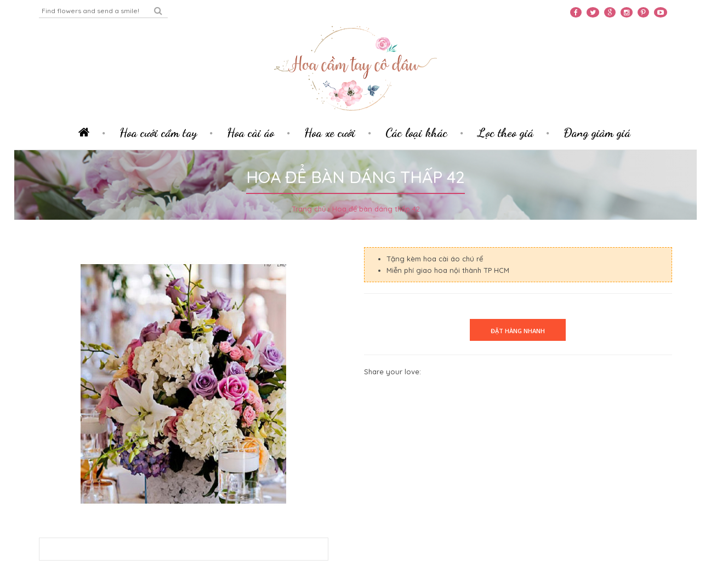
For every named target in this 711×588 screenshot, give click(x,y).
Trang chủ (309, 209)
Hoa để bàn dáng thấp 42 (376, 209)
